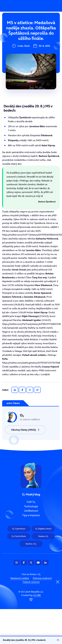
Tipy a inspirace (17, 56)
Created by (31, 598)
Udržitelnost (15, 47)
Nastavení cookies (20, 578)
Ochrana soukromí (42, 578)
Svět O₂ (12, 27)
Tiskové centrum (31, 582)
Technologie (15, 37)
